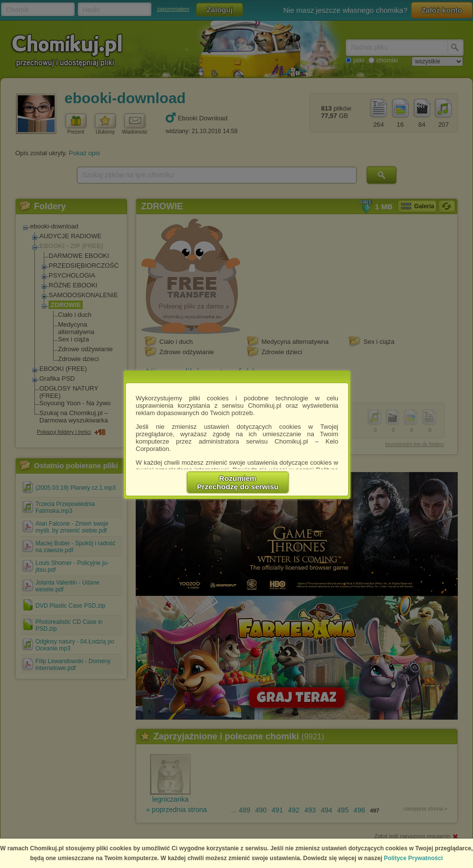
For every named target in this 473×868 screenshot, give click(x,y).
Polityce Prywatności (414, 858)
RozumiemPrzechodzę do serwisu (238, 482)
